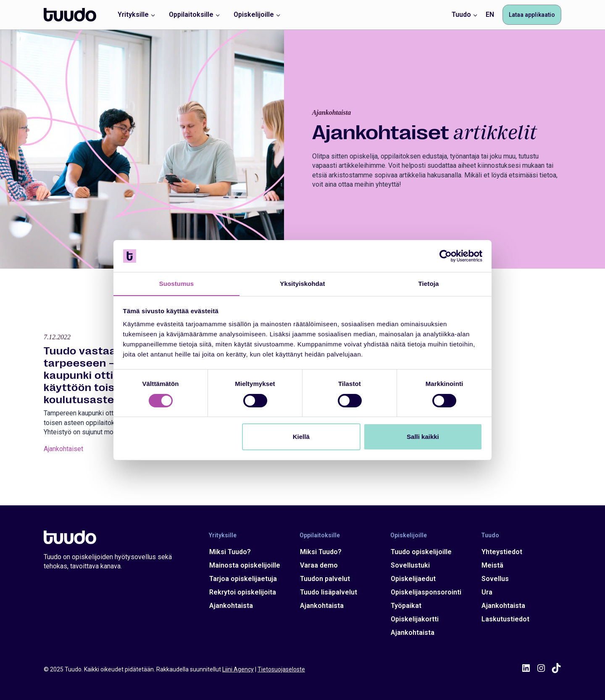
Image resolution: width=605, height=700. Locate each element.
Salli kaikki (423, 437)
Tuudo (489, 535)
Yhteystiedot (501, 552)
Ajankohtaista (231, 606)
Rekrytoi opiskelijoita (243, 592)
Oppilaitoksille (319, 535)
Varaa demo (318, 565)
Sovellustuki (410, 565)
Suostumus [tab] (177, 284)
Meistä (492, 565)
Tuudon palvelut (325, 579)
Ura (486, 592)
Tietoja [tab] (429, 284)
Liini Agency (238, 669)
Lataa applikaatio (532, 15)
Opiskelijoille (408, 535)
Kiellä (301, 437)
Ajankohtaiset (63, 462)
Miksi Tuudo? (230, 552)
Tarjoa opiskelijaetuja (243, 579)
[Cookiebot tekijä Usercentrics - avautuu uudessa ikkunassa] (446, 256)
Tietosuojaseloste (281, 669)
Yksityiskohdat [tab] (302, 284)
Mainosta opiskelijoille (245, 565)
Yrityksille (223, 535)
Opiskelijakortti (414, 619)
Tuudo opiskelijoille (421, 552)
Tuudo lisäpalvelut (328, 592)
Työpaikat (406, 606)
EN (490, 15)
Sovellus (494, 579)
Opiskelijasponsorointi (426, 592)
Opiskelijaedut (413, 579)
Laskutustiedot (505, 619)
